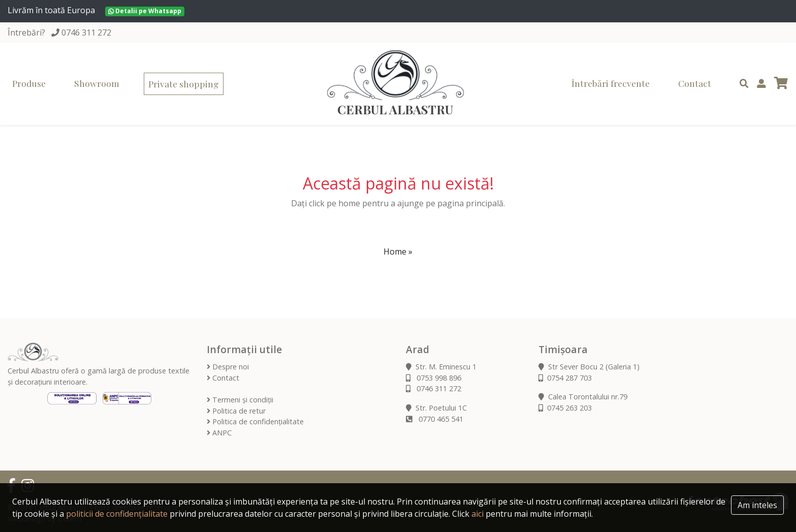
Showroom (97, 83)
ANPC (219, 433)
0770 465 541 (435, 419)
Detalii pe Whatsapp (145, 11)
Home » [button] (398, 252)
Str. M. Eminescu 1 (441, 367)
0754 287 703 (565, 378)
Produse (29, 83)
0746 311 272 (86, 33)
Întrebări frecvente (611, 83)
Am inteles (757, 505)
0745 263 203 (565, 408)
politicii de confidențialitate (117, 514)
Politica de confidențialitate (255, 421)
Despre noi (228, 367)
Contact (695, 83)
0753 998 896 (434, 378)
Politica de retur (236, 411)
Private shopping (184, 84)
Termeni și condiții (240, 400)
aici (477, 514)
